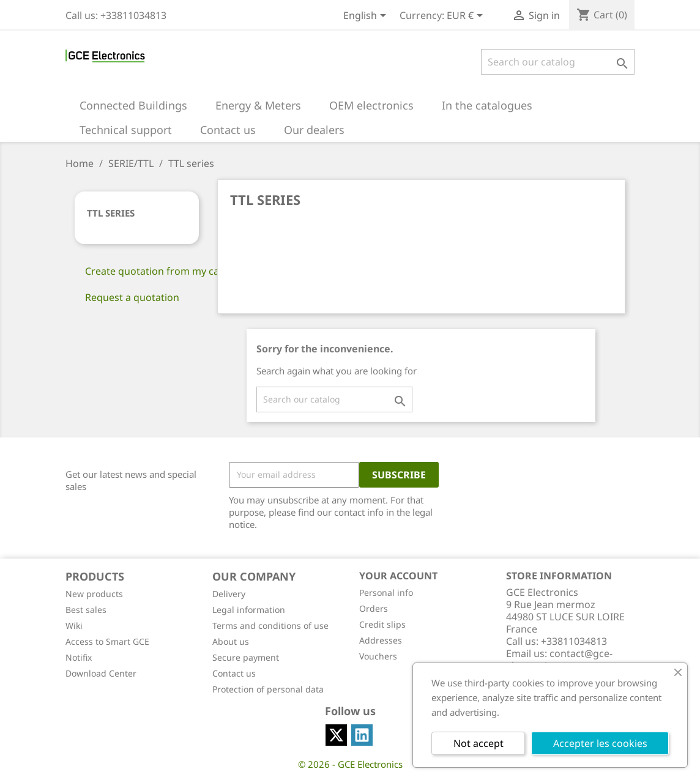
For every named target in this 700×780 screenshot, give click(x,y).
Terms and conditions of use (270, 626)
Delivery (229, 594)
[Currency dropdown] (467, 17)
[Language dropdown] (367, 17)
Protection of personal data (268, 689)
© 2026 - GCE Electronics (350, 764)
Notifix (79, 657)
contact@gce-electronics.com (559, 659)
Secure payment (246, 657)
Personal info (386, 592)
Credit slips (382, 624)
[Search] (558, 62)
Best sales (86, 610)
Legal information (249, 610)
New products (94, 594)
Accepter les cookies (600, 743)
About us (231, 641)
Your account (398, 576)
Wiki (74, 626)
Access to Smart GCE (107, 641)
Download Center (101, 673)
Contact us (234, 673)
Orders (374, 608)
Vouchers (378, 656)
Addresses (381, 640)
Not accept (478, 743)
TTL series (111, 213)
